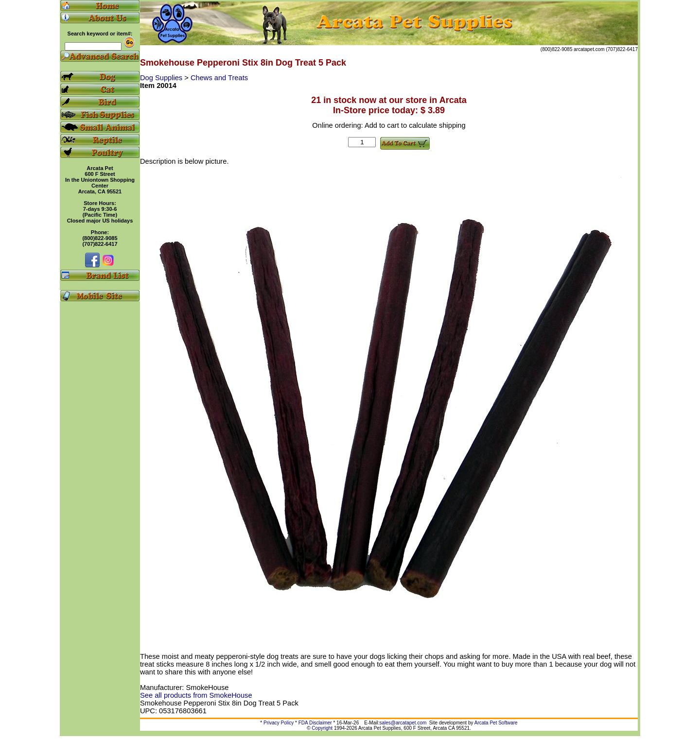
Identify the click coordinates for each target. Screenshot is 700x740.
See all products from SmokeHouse (196, 695)
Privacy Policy (279, 723)
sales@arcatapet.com (403, 723)
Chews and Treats (219, 78)
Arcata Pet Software (496, 723)
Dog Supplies (162, 78)
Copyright (322, 728)
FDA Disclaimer (315, 723)
